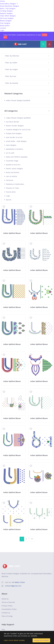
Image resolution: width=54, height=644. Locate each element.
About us (5, 599)
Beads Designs (6, 21)
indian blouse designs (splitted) (18, 100)
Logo (8, 196)
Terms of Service (8, 602)
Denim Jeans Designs (14, 169)
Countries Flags (12, 161)
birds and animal (13, 172)
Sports (9, 200)
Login (2, 30)
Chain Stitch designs (8, 16)
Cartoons (10, 180)
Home (2, 1)
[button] (27, 94)
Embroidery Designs (9, 4)
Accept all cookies (41, 640)
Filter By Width (27, 63)
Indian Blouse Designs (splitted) (18, 118)
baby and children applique (17, 157)
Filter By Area (27, 76)
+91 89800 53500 (18, 582)
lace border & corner (14, 137)
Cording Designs (6, 11)
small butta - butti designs (16, 141)
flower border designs (15, 126)
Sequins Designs (6, 13)
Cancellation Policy (9, 609)
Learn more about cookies (14, 640)
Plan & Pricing (7, 616)
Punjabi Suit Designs (14, 133)
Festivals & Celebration (15, 184)
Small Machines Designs (9, 6)
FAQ (3, 630)
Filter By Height (27, 69)
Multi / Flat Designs (8, 9)
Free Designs (5, 23)
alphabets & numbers (15, 149)
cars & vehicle (11, 176)
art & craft (10, 153)
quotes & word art (13, 165)
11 (32, 539)
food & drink (11, 192)
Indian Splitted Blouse (12, 233)
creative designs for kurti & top (18, 130)
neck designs (11, 145)
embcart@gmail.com (13, 586)
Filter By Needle (27, 83)
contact (3, 28)
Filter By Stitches (27, 56)
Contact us (6, 613)
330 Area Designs (7, 18)
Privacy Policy (7, 606)
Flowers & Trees (12, 188)
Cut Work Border (13, 122)
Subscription (5, 26)
